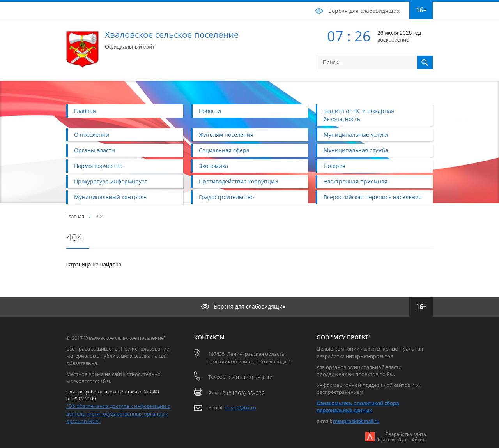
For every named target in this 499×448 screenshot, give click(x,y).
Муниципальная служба (356, 150)
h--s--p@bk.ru (240, 407)
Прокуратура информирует (111, 181)
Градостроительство (226, 197)
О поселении (92, 135)
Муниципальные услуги (356, 135)
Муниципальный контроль (110, 197)
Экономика (213, 166)
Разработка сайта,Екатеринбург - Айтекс (402, 437)
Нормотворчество (98, 166)
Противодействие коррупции (238, 181)
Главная (85, 111)
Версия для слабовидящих (364, 11)
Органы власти (95, 150)
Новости (210, 111)
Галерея (334, 166)
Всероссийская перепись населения (373, 197)
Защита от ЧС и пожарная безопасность (359, 115)
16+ (421, 10)
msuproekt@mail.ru (356, 421)
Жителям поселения (226, 135)
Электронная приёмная (356, 181)
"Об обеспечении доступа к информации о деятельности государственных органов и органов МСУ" (118, 414)
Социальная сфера (224, 150)
